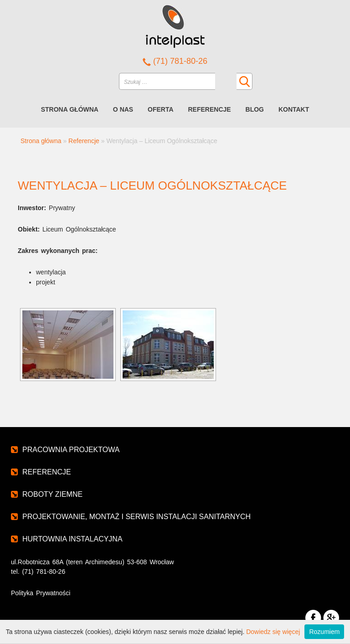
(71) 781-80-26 (175, 61)
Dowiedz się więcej (273, 632)
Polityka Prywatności (41, 593)
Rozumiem (324, 632)
